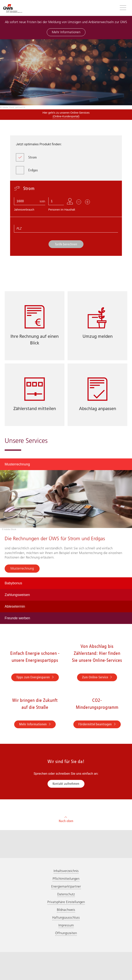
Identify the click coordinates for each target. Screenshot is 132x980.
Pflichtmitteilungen (66, 879)
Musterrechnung (17, 464)
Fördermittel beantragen (97, 724)
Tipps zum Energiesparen (35, 677)
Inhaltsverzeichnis (66, 871)
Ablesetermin (15, 606)
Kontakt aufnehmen (66, 784)
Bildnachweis (66, 910)
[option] (66, 74)
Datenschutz (66, 894)
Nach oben (66, 819)
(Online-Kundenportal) (66, 116)
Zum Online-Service (97, 677)
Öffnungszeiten (66, 933)
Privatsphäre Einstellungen (66, 902)
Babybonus (13, 583)
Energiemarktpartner (66, 886)
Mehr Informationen (66, 32)
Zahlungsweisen (17, 595)
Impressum (66, 925)
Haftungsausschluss (66, 917)
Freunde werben (17, 618)
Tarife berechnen (66, 244)
